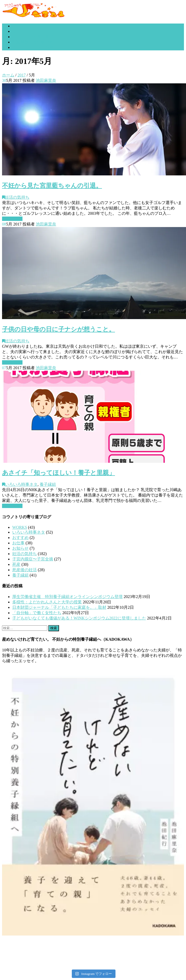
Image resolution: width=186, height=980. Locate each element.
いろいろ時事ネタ (21, 484)
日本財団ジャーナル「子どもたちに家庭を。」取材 (59, 607)
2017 (21, 75)
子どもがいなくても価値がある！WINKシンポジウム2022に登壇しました (79, 618)
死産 (16, 564)
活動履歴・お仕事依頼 (33, 42)
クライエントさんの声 (33, 47)
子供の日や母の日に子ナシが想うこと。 (59, 329)
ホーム (8, 75)
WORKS (20, 527)
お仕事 (18, 543)
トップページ (25, 26)
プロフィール (25, 31)
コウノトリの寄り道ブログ (37, 37)
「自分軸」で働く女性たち (37, 613)
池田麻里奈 (46, 80)
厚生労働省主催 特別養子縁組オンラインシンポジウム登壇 (67, 597)
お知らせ (20, 548)
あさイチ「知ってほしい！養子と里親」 (59, 473)
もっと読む (12, 219)
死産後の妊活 (25, 570)
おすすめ (20, 538)
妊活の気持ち (17, 197)
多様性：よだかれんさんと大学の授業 (47, 602)
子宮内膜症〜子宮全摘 (33, 559)
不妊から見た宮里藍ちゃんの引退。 (52, 186)
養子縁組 (48, 484)
